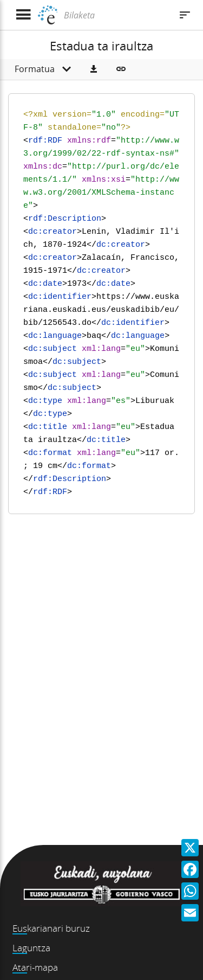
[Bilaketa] (116, 15)
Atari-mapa (35, 967)
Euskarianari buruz (51, 928)
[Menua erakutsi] (23, 15)
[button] (94, 69)
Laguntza (31, 948)
